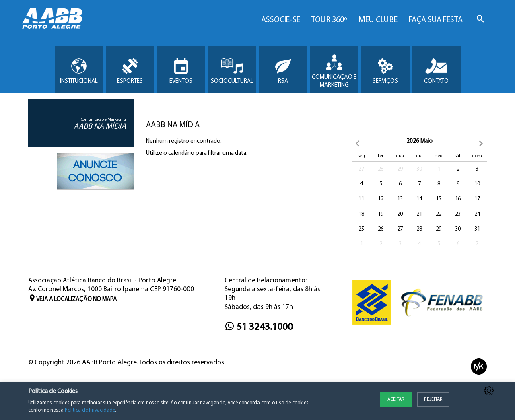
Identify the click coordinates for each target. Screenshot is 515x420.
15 (439, 199)
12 (381, 199)
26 (381, 229)
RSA (283, 71)
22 (439, 214)
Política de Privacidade (90, 410)
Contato (436, 71)
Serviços (385, 71)
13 (400, 199)
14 (419, 199)
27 (361, 169)
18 (361, 214)
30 (419, 169)
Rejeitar (433, 399)
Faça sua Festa (436, 20)
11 (361, 199)
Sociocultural (232, 71)
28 (381, 169)
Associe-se (281, 20)
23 (458, 214)
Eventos (181, 71)
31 (477, 229)
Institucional (79, 71)
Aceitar (396, 399)
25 (361, 229)
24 (477, 214)
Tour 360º (329, 20)
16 (458, 199)
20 (400, 214)
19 (381, 214)
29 (400, 169)
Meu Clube (378, 20)
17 (477, 199)
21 (419, 214)
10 (477, 184)
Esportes (130, 71)
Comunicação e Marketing (334, 71)
